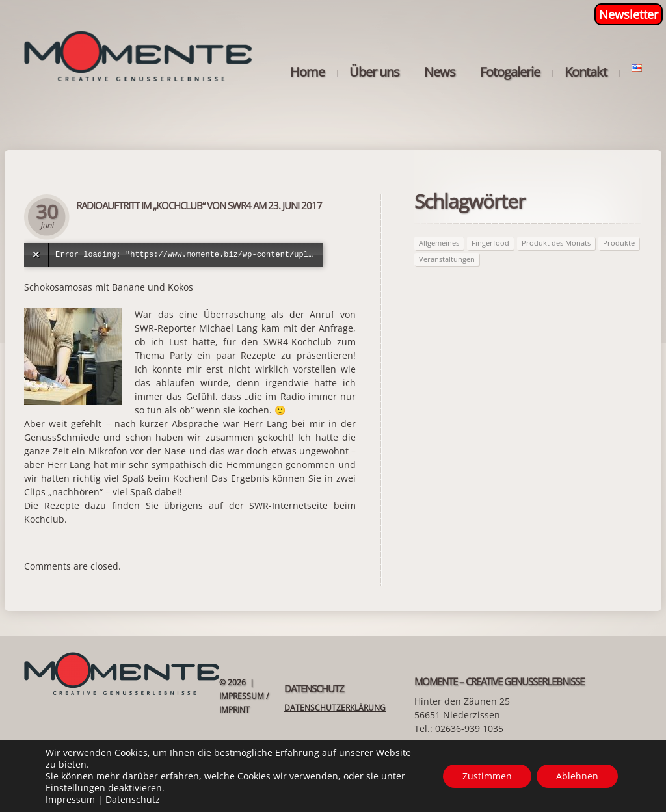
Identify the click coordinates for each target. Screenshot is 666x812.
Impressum (70, 799)
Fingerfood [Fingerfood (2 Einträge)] (490, 243)
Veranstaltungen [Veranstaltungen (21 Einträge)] (447, 259)
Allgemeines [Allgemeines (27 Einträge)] (439, 243)
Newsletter (629, 14)
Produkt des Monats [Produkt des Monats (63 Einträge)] (556, 243)
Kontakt (586, 72)
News (440, 72)
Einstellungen (75, 788)
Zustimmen (487, 776)
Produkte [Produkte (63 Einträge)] (619, 243)
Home (307, 72)
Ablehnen (577, 776)
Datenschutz (133, 799)
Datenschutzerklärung (335, 708)
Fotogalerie (510, 72)
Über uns (374, 72)
